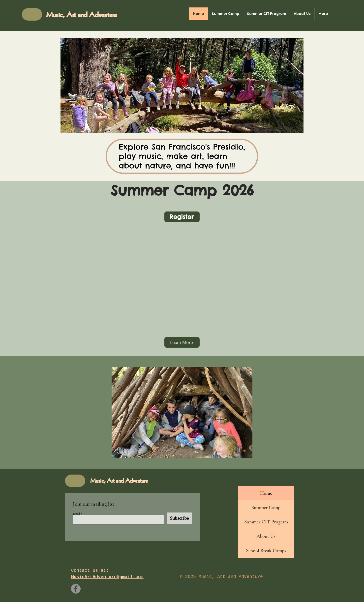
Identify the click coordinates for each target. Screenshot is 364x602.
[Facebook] (76, 589)
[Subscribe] (179, 518)
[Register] (182, 217)
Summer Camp (266, 508)
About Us (266, 536)
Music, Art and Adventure (81, 15)
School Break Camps (266, 551)
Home (266, 493)
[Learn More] (182, 342)
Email (76, 514)
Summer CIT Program (266, 522)
